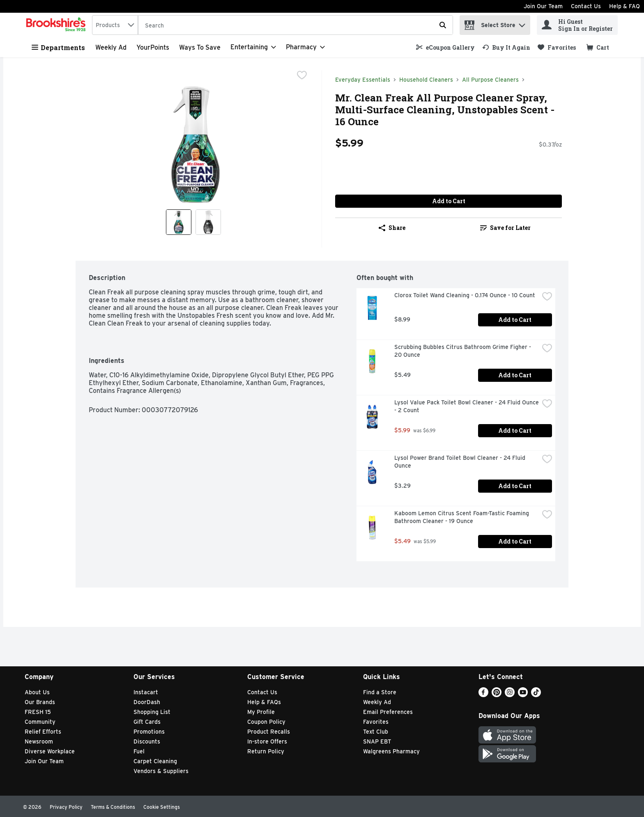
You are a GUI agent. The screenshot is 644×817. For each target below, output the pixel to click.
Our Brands (40, 702)
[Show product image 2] (208, 222)
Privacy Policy (66, 807)
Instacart (146, 692)
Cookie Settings (162, 807)
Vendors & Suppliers (161, 771)
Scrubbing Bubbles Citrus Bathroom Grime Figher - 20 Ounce (463, 351)
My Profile (261, 712)
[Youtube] (523, 695)
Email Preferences (388, 712)
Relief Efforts (43, 732)
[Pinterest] (497, 695)
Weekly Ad (111, 47)
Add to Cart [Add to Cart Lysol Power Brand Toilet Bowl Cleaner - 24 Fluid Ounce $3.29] (515, 486)
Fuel (139, 751)
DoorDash (147, 702)
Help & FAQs (264, 702)
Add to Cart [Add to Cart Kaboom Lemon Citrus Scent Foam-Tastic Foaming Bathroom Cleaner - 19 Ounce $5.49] (515, 541)
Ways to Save (200, 47)
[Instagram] (510, 695)
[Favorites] (557, 47)
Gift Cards (147, 722)
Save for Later (505, 228)
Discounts (147, 741)
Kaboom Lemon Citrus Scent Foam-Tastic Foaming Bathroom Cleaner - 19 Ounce (462, 517)
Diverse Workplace (50, 751)
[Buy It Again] (506, 47)
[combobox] (115, 25)
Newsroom (39, 741)
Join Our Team (543, 6)
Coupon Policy (266, 722)
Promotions (149, 732)
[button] (522, 23)
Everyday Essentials (363, 80)
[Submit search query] (443, 25)
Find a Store (380, 692)
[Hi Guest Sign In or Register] (577, 25)
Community (40, 722)
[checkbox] (302, 76)
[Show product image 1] (179, 222)
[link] (445, 47)
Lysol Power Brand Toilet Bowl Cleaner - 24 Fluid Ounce (461, 462)
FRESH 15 (38, 712)
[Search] (296, 25)
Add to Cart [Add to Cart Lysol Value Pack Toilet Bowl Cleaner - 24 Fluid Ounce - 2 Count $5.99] (515, 430)
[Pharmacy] (305, 47)
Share (392, 228)
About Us (37, 692)
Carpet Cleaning (155, 761)
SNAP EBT (377, 741)
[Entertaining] (253, 47)
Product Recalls (269, 732)
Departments (58, 47)
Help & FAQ (624, 6)
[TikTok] (536, 695)
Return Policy (266, 751)
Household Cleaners (426, 80)
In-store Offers (267, 741)
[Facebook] (483, 695)
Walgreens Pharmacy (391, 751)
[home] (57, 25)
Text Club (376, 732)
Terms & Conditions (113, 807)
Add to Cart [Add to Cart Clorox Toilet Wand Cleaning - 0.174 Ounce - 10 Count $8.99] (515, 320)
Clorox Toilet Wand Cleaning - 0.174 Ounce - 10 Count (465, 295)
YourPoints (153, 47)
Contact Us (586, 6)
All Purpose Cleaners (490, 80)
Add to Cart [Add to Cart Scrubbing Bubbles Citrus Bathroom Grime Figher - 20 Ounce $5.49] (515, 375)
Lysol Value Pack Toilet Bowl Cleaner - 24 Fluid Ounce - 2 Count (467, 406)
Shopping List (152, 712)
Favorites (376, 722)
